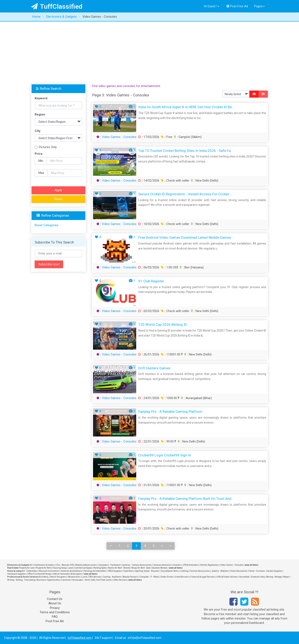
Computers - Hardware (109, 565)
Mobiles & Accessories (86, 565)
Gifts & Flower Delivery (227, 577)
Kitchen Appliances (210, 565)
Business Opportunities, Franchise (54, 580)
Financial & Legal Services (203, 577)
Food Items (129, 571)
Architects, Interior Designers (53, 577)
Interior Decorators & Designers (68, 574)
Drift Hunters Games (154, 368)
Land (70, 568)
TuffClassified (57, 6)
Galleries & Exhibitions (71, 571)
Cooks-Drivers (167, 577)
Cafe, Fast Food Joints (101, 580)
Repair (286, 577)
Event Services (182, 577)
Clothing (184, 571)
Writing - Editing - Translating (21, 580)
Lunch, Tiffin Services (91, 577)
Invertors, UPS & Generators (186, 565)
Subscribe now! (49, 264)
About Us (55, 603)
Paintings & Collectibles (95, 571)
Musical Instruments (49, 571)
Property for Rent (43, 568)
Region (40, 114)
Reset (58, 199)
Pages (259, 6)
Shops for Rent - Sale (141, 568)
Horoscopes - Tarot (81, 580)
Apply (58, 190)
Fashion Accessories (200, 571)
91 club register (151, 281)
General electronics (162, 565)
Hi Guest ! (212, 6)
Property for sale (27, 568)
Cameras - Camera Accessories (137, 565)
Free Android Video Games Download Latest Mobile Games (185, 237)
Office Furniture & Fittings (39, 574)
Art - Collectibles (30, 571)
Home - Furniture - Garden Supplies (265, 571)
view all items (252, 565)
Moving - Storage (274, 577)
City (38, 131)
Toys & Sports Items (170, 571)
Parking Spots (100, 568)
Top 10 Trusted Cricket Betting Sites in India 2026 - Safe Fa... (186, 151)
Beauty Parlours (130, 577)
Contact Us (55, 599)
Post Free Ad (237, 6)
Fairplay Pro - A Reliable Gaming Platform (170, 412)
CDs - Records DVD (65, 565)
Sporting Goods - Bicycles (147, 571)
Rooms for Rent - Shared (119, 568)
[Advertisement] (149, 53)
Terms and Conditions (55, 612)
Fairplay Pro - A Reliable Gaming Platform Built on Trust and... (186, 499)
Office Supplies (115, 571)
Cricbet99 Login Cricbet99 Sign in (165, 455)
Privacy (55, 608)
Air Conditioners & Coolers (42, 565)
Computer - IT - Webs (149, 577)
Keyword (41, 98)
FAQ (55, 617)
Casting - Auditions (112, 577)
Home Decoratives (239, 571)
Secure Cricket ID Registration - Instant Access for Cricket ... (185, 194)
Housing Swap (59, 568)
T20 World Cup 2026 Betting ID (163, 324)
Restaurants (74, 577)
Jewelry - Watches (220, 571)
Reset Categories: (47, 225)
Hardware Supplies (17, 574)
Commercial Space (83, 568)
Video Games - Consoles (119, 137)
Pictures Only (46, 147)
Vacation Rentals (160, 568)
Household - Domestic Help (252, 577)
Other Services (120, 580)
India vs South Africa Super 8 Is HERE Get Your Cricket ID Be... (186, 107)
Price (39, 154)
